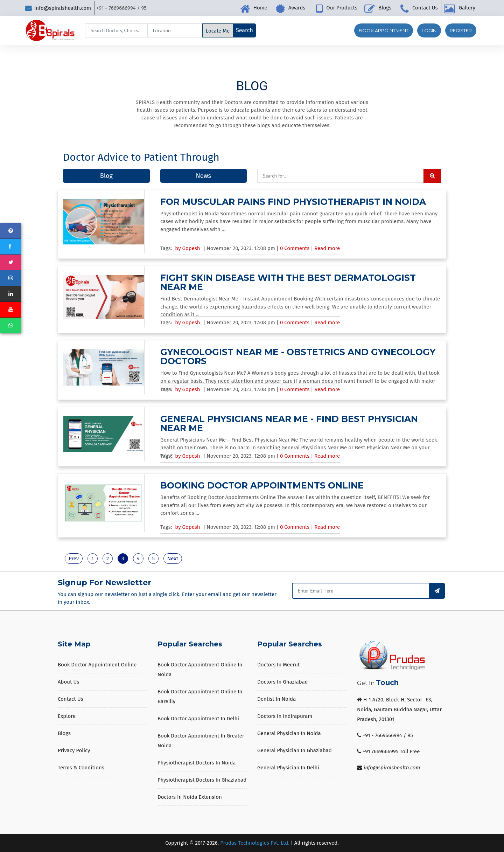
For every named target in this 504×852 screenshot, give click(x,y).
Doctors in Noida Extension (190, 797)
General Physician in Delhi (288, 768)
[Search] (116, 30)
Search (244, 30)
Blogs (385, 8)
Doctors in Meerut (278, 665)
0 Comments (295, 248)
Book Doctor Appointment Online (97, 665)
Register (461, 30)
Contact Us (425, 8)
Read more (327, 248)
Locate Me (218, 31)
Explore (67, 716)
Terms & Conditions (81, 768)
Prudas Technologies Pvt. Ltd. (255, 843)
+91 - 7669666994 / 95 (388, 735)
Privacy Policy (74, 750)
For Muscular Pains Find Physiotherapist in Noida (293, 202)
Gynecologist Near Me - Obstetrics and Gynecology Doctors (298, 356)
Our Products (342, 8)
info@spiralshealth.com (58, 8)
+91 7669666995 (380, 751)
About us (68, 682)
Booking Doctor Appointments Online (262, 485)
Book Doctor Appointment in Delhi (198, 719)
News (204, 176)
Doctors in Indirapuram (285, 716)
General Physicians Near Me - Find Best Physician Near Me (289, 423)
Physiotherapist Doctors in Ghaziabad (202, 780)
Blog (106, 176)
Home (260, 8)
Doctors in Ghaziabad (283, 682)
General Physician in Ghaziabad (295, 750)
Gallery (467, 8)
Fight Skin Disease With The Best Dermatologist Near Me (288, 282)
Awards (297, 8)
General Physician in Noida (289, 733)
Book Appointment (384, 30)
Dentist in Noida (276, 699)
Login (429, 30)
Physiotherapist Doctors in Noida (197, 763)
